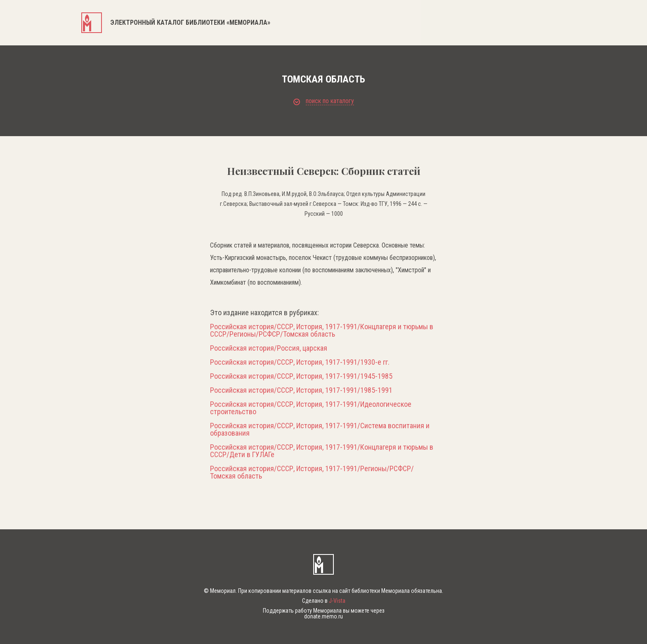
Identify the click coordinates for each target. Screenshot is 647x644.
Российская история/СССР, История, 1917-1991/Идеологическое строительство (311, 408)
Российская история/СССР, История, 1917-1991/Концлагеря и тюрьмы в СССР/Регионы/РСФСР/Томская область (322, 330)
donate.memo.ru (323, 616)
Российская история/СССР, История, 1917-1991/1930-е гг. (300, 362)
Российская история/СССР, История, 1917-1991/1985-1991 (301, 390)
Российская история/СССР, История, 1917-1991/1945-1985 (301, 376)
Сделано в (324, 601)
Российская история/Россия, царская (269, 348)
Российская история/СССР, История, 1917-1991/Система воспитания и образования (320, 429)
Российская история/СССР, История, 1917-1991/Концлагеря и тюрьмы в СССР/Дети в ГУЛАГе (322, 451)
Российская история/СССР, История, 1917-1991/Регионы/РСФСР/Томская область (312, 472)
